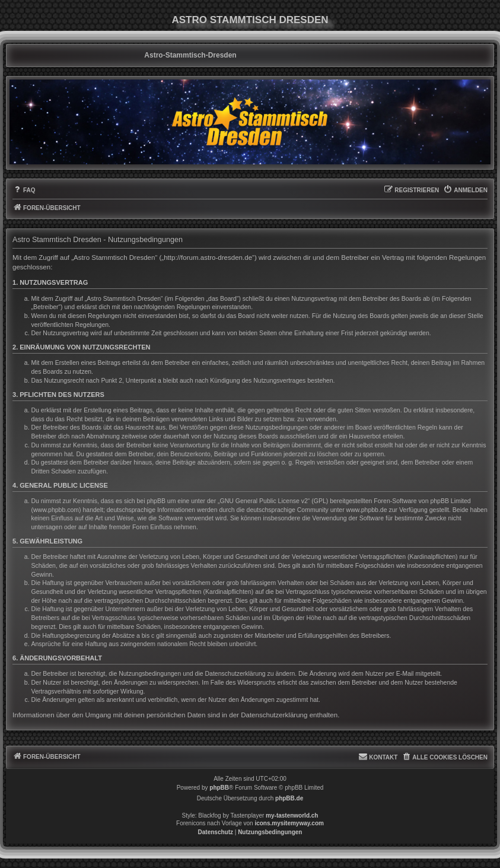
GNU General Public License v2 (264, 501)
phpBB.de (289, 798)
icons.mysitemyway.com (289, 823)
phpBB (219, 788)
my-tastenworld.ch (292, 815)
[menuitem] (24, 190)
